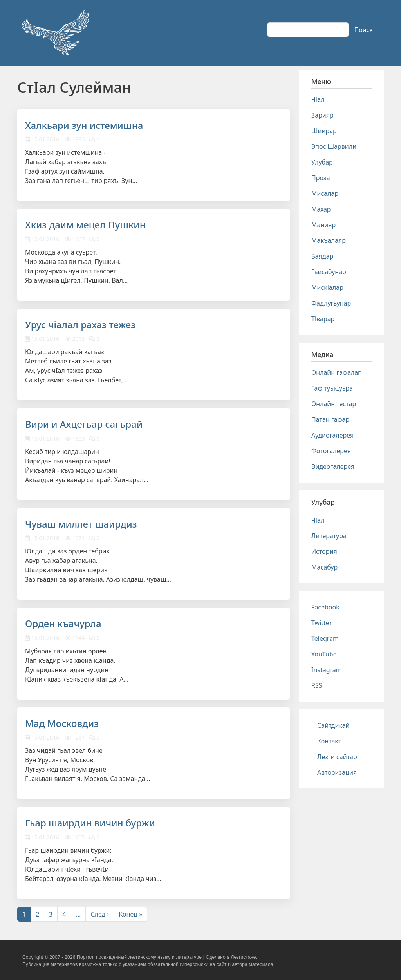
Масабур (324, 567)
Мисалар (325, 193)
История (324, 551)
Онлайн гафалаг (336, 372)
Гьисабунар (329, 272)
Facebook (325, 607)
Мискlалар (327, 287)
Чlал (318, 99)
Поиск (363, 30)
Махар (321, 209)
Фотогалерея (331, 451)
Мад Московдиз (62, 723)
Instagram (327, 670)
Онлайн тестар (334, 404)
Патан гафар (330, 419)
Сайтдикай (333, 725)
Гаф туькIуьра (332, 388)
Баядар (322, 256)
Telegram (325, 638)
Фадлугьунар (331, 303)
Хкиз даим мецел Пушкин (85, 225)
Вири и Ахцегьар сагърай (84, 424)
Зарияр (322, 115)
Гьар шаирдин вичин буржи (90, 823)
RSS (317, 685)
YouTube (324, 654)
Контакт (329, 741)
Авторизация (337, 772)
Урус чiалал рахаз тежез (80, 325)
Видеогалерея (333, 466)
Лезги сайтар (337, 757)
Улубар (322, 162)
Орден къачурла (63, 623)
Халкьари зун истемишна (84, 125)
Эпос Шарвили (334, 146)
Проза (321, 178)
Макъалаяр (329, 240)
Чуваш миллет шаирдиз (81, 524)
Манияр (323, 225)
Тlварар (323, 319)
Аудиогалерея (332, 435)
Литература (329, 536)
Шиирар (324, 131)
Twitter (322, 623)
